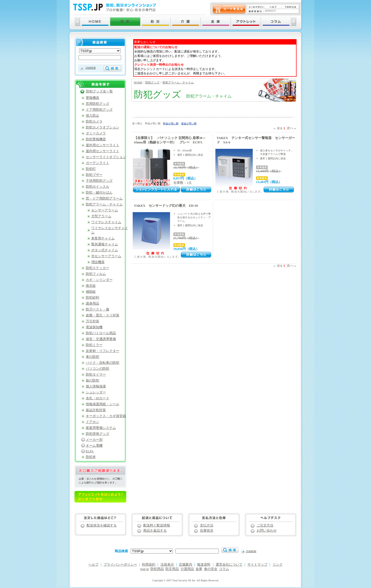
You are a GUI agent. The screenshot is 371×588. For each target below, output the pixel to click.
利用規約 (149, 565)
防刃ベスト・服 (98, 309)
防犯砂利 (92, 298)
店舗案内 (185, 565)
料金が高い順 (171, 123)
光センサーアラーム (106, 256)
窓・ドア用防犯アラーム (104, 198)
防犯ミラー (94, 345)
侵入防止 (92, 116)
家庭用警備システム (101, 428)
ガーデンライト (98, 163)
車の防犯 (92, 357)
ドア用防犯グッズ (99, 110)
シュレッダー (96, 392)
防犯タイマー (96, 375)
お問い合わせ (267, 531)
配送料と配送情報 (157, 525)
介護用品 (187, 569)
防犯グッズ (152, 82)
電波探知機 (94, 327)
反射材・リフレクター (103, 351)
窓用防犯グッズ (98, 104)
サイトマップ (257, 565)
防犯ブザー (94, 175)
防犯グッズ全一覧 (99, 91)
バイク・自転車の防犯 (103, 363)
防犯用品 (157, 569)
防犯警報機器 (96, 139)
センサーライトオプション (106, 157)
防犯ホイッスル (98, 187)
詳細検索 (91, 68)
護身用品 (92, 304)
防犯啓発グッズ (98, 434)
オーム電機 (94, 446)
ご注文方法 (265, 525)
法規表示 (167, 565)
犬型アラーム (101, 216)
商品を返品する (155, 531)
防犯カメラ (94, 122)
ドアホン (92, 422)
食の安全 (211, 569)
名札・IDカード (98, 398)
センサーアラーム (105, 210)
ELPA (90, 451)
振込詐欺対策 (96, 410)
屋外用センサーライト (103, 145)
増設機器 (98, 262)
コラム (224, 569)
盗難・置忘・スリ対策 (103, 315)
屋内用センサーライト (103, 151)
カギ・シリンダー (99, 280)
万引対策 (92, 321)
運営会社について (229, 565)
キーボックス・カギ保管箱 (106, 416)
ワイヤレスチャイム (106, 222)
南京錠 (91, 286)
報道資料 (204, 565)
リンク (278, 565)
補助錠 (91, 292)
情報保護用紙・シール (103, 404)
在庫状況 (207, 531)
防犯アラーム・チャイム (178, 82)
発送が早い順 (189, 123)
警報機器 (92, 98)
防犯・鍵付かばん (99, 193)
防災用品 (172, 569)
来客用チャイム (103, 238)
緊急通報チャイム (105, 244)
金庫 (199, 569)
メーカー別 (94, 440)
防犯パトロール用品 (101, 333)
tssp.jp (145, 569)
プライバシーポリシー (120, 565)
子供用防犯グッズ (99, 181)
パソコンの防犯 (98, 369)
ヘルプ (93, 565)
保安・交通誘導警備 (101, 339)
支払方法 (207, 525)
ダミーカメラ (96, 133)
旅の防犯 (92, 381)
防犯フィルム (96, 274)
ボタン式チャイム (105, 250)
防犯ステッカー (98, 268)
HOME (138, 82)
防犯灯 (91, 169)
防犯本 (91, 457)
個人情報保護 (96, 386)
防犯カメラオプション (103, 127)
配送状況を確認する (102, 525)
